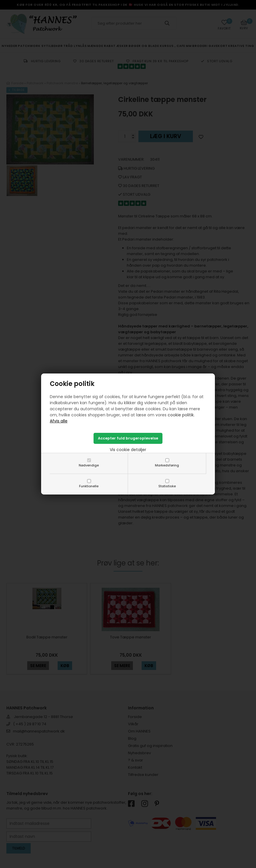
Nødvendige (89, 465)
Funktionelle (89, 486)
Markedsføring (167, 465)
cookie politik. (181, 415)
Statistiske (167, 486)
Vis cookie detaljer (128, 450)
